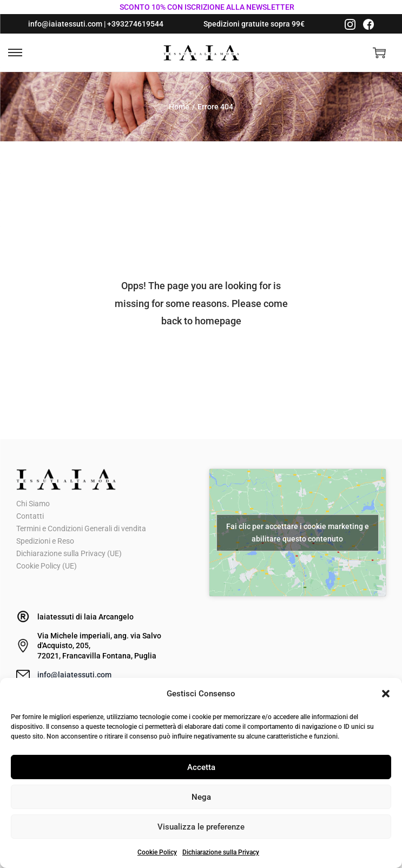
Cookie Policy (157, 852)
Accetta (201, 767)
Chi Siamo (33, 504)
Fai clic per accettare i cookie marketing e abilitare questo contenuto (298, 533)
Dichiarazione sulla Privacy (221, 852)
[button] (386, 694)
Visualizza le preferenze (201, 827)
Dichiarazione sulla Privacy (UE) (69, 553)
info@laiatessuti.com (74, 675)
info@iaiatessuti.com (65, 24)
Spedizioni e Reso (45, 541)
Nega (201, 797)
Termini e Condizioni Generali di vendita (81, 528)
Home (179, 107)
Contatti (30, 516)
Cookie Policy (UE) (47, 566)
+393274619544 (135, 24)
